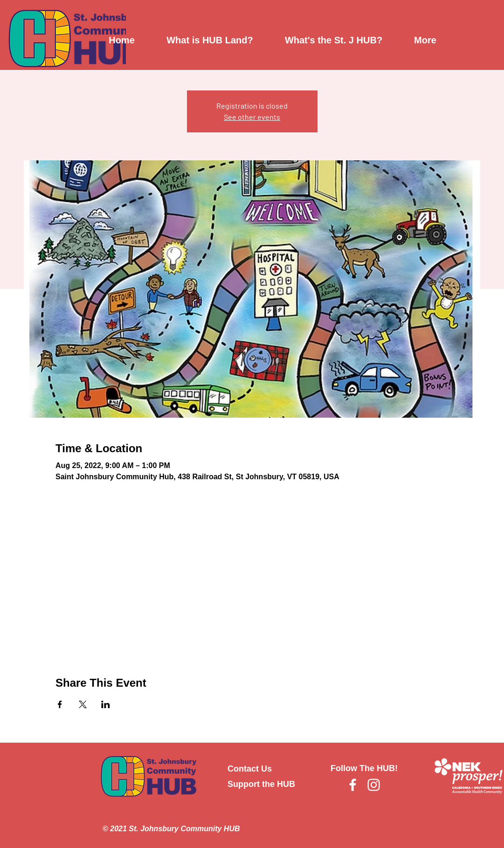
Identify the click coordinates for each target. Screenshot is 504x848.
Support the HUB (261, 784)
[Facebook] (353, 785)
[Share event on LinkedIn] (106, 704)
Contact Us (250, 769)
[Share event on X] (83, 704)
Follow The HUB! (364, 768)
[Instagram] (374, 785)
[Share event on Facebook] (60, 704)
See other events (252, 117)
